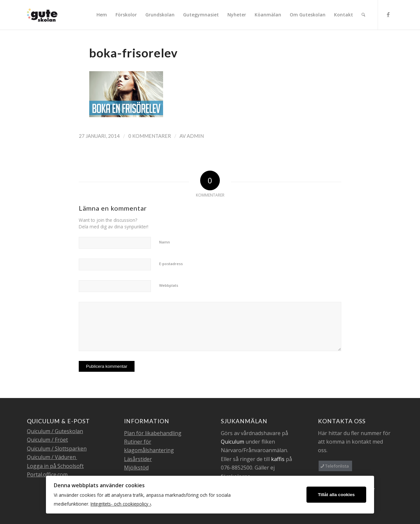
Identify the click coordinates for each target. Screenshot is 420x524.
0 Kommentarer (150, 136)
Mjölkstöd (136, 468)
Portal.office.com (47, 474)
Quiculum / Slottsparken (57, 449)
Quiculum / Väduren (52, 457)
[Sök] (363, 15)
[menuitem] (102, 15)
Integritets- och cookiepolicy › (121, 504)
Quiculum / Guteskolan (55, 431)
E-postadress (171, 264)
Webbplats (169, 285)
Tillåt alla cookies (336, 495)
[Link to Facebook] (388, 14)
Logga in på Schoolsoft (55, 466)
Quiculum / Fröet (47, 440)
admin (195, 136)
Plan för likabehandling (153, 433)
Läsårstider (138, 459)
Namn (165, 242)
